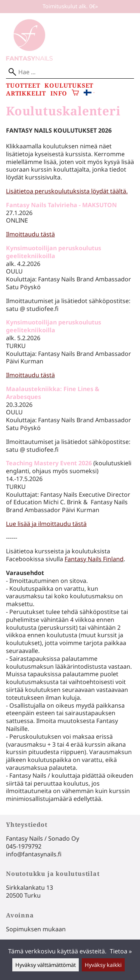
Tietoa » (121, 951)
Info (59, 93)
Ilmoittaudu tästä (30, 375)
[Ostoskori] (75, 93)
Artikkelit (26, 93)
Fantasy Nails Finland (94, 559)
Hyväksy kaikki (103, 965)
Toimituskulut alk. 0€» (70, 6)
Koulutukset (69, 86)
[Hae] (70, 72)
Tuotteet (23, 86)
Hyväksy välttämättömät (46, 965)
